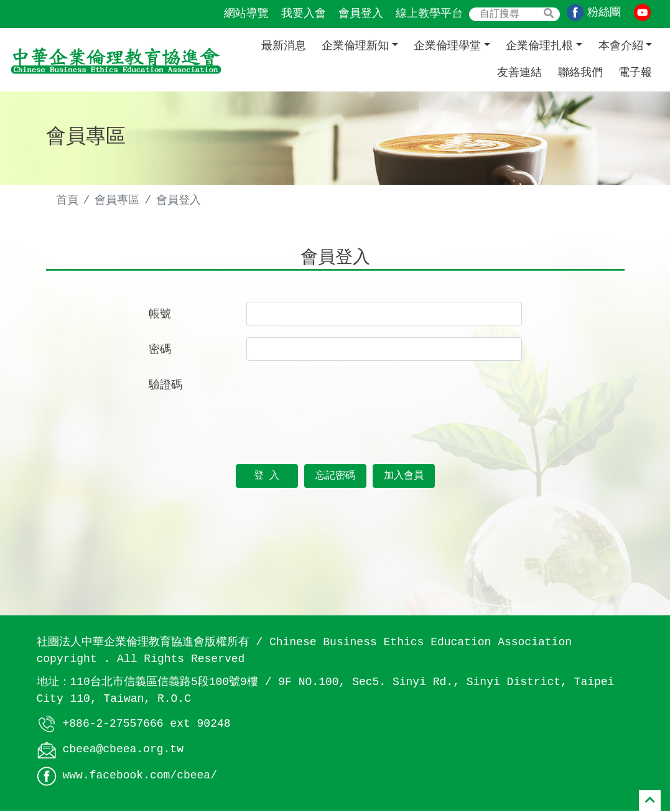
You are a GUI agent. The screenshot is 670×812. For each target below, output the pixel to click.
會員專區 (117, 200)
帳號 (160, 315)
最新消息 (284, 46)
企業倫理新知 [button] (355, 46)
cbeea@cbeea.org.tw (123, 751)
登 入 (267, 477)
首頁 (67, 200)
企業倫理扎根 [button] (539, 46)
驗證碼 (165, 386)
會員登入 (361, 14)
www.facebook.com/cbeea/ (140, 777)
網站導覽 (246, 14)
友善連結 (519, 73)
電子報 (635, 73)
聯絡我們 (580, 73)
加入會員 (404, 477)
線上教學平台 (429, 14)
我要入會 (304, 14)
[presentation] (341, 398)
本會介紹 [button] (621, 46)
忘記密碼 (335, 477)
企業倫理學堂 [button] (447, 46)
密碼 (160, 351)
